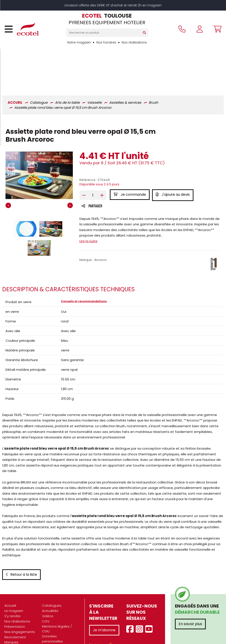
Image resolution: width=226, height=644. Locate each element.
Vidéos (48, 597)
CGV (46, 602)
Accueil (10, 586)
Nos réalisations (134, 42)
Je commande (130, 153)
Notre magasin (79, 42)
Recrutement (15, 618)
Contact (49, 632)
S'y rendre (12, 597)
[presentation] (8, 164)
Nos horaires (106, 42)
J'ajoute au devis (174, 153)
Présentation (15, 607)
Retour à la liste (21, 555)
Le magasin (14, 591)
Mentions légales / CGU (57, 610)
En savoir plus (190, 605)
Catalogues (52, 586)
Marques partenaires (14, 625)
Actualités (50, 591)
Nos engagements (20, 612)
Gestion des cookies (59, 627)
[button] (26, 188)
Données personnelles (52, 619)
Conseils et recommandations (84, 261)
